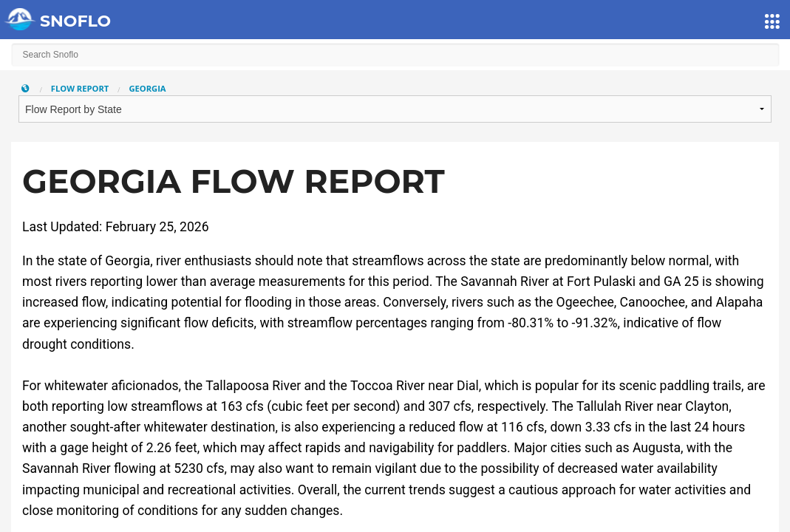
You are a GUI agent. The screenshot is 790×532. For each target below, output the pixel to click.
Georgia (147, 88)
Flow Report (80, 88)
